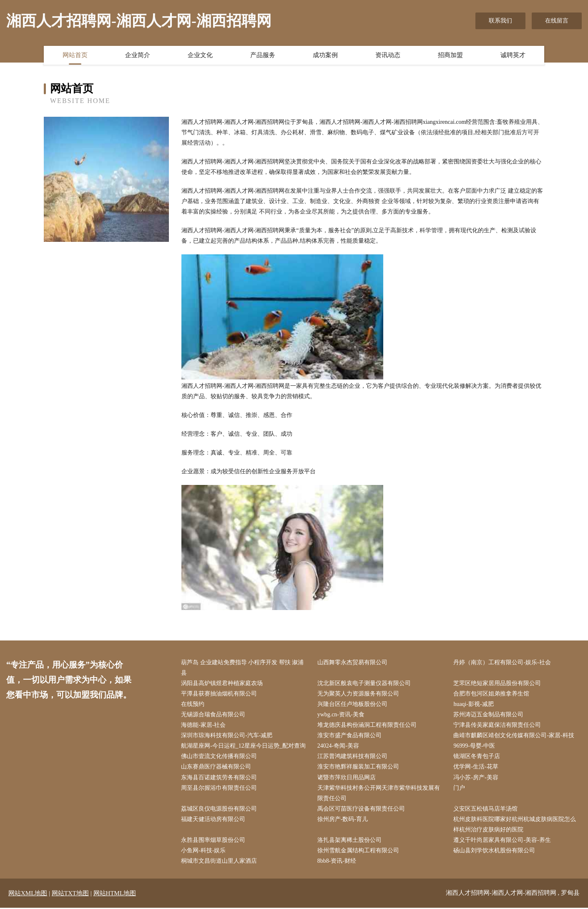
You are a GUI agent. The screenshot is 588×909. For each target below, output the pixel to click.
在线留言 (557, 21)
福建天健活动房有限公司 (214, 820)
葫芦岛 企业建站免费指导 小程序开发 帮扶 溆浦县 (243, 668)
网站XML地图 (28, 894)
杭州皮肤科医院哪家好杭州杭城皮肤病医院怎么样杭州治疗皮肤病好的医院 (515, 825)
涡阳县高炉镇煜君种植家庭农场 (222, 683)
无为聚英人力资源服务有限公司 (359, 694)
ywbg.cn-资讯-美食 (341, 715)
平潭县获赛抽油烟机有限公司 (219, 694)
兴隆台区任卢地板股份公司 (353, 704)
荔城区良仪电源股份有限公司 (219, 810)
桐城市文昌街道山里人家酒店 (219, 862)
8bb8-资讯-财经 (337, 862)
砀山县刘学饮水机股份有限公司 (495, 851)
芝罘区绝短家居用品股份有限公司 (498, 683)
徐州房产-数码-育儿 (343, 820)
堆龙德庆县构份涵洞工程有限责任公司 (367, 725)
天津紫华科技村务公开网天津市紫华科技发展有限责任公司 (379, 793)
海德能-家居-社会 (204, 725)
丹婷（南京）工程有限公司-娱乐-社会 (502, 662)
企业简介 (138, 55)
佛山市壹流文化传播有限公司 (219, 757)
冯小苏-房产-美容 (476, 778)
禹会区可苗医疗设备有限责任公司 (362, 810)
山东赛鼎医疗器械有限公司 (216, 767)
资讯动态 (388, 55)
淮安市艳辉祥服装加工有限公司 (359, 767)
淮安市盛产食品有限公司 (350, 736)
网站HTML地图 (115, 894)
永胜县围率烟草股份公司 (214, 841)
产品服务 (263, 55)
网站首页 (75, 55)
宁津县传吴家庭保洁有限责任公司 (498, 725)
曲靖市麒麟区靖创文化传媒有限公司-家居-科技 (514, 736)
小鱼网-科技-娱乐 (204, 851)
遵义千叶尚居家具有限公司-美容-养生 (502, 841)
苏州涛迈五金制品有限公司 (489, 715)
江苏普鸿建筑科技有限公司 (353, 757)
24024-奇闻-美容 (339, 747)
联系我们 (500, 21)
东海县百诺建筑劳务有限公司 (219, 778)
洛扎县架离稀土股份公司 (350, 841)
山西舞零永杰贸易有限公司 (353, 662)
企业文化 (200, 55)
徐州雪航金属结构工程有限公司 (359, 851)
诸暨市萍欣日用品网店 (347, 778)
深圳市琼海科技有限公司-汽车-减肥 (227, 736)
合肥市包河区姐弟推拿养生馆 (492, 694)
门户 (460, 788)
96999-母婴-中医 (475, 747)
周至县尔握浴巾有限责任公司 (219, 788)
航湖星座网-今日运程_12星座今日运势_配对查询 (244, 747)
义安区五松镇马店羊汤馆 (486, 810)
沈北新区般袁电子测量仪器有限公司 (364, 683)
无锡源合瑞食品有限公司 (214, 715)
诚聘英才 (513, 55)
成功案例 (325, 55)
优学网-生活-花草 (476, 767)
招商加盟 (450, 55)
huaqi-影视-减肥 (474, 704)
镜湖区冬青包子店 (477, 757)
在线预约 (193, 704)
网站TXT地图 (70, 894)
